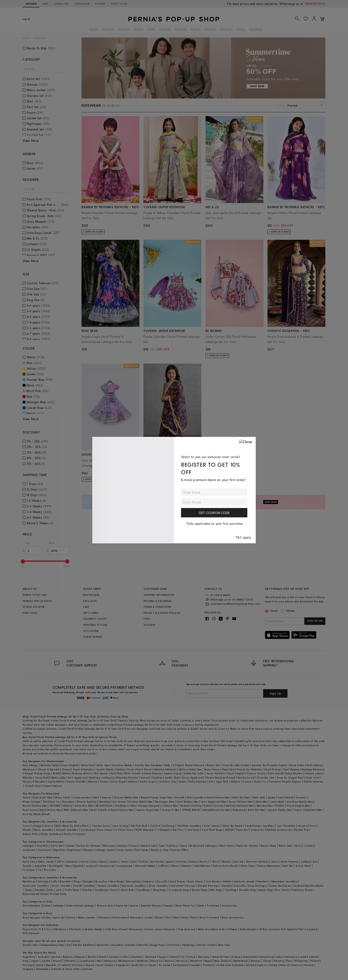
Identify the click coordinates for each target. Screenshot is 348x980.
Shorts (203, 862)
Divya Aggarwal (192, 778)
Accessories (107, 866)
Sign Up (275, 693)
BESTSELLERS (91, 595)
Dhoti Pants (227, 846)
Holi (36, 945)
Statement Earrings (183, 886)
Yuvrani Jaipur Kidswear (160, 929)
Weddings (188, 945)
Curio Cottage (32, 826)
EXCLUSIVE (90, 601)
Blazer (159, 917)
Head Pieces (177, 881)
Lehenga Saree (105, 850)
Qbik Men (262, 802)
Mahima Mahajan (165, 769)
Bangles (88, 881)
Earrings (43, 881)
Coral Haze (192, 830)
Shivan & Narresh (49, 769)
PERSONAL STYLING (95, 625)
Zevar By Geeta (232, 826)
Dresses (123, 846)
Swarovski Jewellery (36, 886)
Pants (103, 862)
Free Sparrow (187, 929)
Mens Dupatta (74, 866)
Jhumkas (227, 886)
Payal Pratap (273, 769)
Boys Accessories (233, 917)
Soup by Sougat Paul (290, 778)
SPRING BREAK (191, 810)
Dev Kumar (119, 802)
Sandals (40, 890)
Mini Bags (217, 890)
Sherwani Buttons (257, 862)
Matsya (93, 781)
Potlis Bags (72, 890)
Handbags (101, 890)
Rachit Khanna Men (35, 806)
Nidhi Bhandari (145, 830)
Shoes (29, 890)
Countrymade (81, 797)
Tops (162, 846)
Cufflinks (163, 866)
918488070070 (315, 4)
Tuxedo (27, 866)
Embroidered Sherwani (127, 917)
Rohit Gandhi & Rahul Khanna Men (112, 810)
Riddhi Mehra (61, 773)
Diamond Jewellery (134, 886)
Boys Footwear (210, 917)
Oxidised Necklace (305, 886)
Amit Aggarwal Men (214, 802)
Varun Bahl (42, 778)
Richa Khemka (197, 781)
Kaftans (172, 846)
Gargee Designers (150, 806)
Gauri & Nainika (83, 769)
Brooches (50, 870)
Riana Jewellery (44, 830)
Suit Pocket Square (162, 862)
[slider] (23, 561)
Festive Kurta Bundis (226, 866)
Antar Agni (103, 765)
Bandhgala (56, 866)
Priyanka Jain (266, 778)
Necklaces (29, 881)
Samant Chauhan (151, 778)
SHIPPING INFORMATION (159, 595)
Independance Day (52, 945)
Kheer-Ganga (31, 802)
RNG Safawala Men (76, 810)
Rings (77, 881)
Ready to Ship (160, 850)
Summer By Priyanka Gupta (269, 765)
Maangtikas (134, 881)
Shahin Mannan (313, 781)
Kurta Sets (57, 846)
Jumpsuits (29, 850)
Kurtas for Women (89, 846)
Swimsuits (45, 850)
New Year (224, 945)
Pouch (114, 890)
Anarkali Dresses (151, 905)
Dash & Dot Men (43, 797)
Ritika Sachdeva (51, 834)
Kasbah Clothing (191, 806)
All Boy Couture (269, 929)
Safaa (182, 781)
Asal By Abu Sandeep (148, 765)
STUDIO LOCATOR (34, 607)
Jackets (309, 846)
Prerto (68, 834)
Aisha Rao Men (84, 806)
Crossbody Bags (179, 890)
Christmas (173, 945)
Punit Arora (30, 810)
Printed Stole (58, 894)
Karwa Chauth (207, 945)
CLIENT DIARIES (93, 637)
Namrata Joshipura (101, 778)
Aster (207, 826)
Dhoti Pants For (185, 905)
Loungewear (125, 866)
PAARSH (280, 806)
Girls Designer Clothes (37, 905)
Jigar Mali (222, 781)
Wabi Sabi (259, 797)
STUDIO (100, 4)
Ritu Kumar (101, 773)
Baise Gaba (297, 765)
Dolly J (168, 765)
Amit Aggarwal (77, 778)
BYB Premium (31, 933)
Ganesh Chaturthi (136, 945)
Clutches (87, 890)
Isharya (48, 826)
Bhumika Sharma (127, 778)
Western (186, 866)
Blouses (88, 850)
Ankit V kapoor (102, 797)
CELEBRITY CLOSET (95, 619)
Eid (69, 945)
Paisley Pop (302, 830)
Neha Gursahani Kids (211, 929)
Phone (290, 611)
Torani (104, 781)
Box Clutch (282, 890)
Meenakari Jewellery (284, 881)
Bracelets (66, 881)
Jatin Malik (277, 802)
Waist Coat (128, 862)
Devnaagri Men (165, 802)
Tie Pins (143, 862)
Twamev (301, 797)
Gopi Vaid (312, 778)
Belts (50, 890)
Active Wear (303, 866)
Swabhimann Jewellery (260, 826)
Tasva (26, 797)
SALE (86, 607)
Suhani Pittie (31, 834)
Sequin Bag (266, 890)
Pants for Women (247, 846)
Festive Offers (180, 850)
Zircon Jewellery (62, 886)
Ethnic (175, 866)
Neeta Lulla (58, 778)
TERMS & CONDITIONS (157, 607)
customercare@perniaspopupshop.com (235, 604)
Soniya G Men (171, 810)
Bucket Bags (200, 890)
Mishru (183, 769)
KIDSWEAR (82, 4)
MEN (45, 4)
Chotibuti (75, 929)
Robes (193, 862)
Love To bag (120, 826)
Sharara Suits (105, 905)
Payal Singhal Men (298, 806)
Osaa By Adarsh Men (236, 765)
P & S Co (45, 929)
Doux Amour (105, 830)
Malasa (133, 781)
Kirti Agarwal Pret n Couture (299, 929)
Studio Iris (260, 781)
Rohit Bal (116, 773)
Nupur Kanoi (212, 769)
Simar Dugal (118, 781)
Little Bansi (60, 929)
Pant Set (288, 866)
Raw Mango (30, 765)
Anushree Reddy (122, 765)
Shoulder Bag (247, 890)
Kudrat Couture (213, 806)
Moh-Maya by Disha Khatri (73, 826)
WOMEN (31, 4)
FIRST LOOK (119, 4)
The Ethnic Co (51, 802)
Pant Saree (141, 850)
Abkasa (67, 806)
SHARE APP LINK (315, 621)
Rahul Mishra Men (50, 810)
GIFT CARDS (91, 613)
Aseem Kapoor (53, 786)
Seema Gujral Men (148, 810)
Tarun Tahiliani (216, 773)
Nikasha (28, 778)
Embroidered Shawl (35, 894)
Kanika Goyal (246, 778)
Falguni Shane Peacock (190, 765)
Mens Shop (248, 866)
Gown (134, 846)
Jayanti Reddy (105, 769)
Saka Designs (248, 929)
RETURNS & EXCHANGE (158, 601)
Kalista (121, 769)
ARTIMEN (55, 806)
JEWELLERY (61, 4)
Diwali (27, 945)
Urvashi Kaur (33, 786)
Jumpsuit (91, 866)
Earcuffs (162, 881)
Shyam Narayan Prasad (220, 778)
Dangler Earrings (208, 886)
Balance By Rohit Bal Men (249, 810)
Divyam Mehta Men (126, 797)
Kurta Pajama (289, 862)
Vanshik (180, 797)
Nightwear (74, 850)
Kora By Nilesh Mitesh (36, 814)
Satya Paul (87, 765)
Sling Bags (159, 890)
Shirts (60, 862)
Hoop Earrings (257, 886)
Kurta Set (122, 905)
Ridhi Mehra (314, 765)
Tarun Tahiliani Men (241, 802)
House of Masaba (34, 781)
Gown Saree (124, 850)
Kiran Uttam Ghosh (140, 769)
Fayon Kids (30, 929)
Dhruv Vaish (62, 797)
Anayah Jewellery (67, 830)
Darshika (105, 802)
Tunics (183, 846)
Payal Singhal (236, 773)
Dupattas (59, 850)
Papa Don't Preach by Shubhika (242, 769)
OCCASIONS (91, 631)
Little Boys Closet (116, 929)
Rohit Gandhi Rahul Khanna (285, 773)
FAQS (147, 619)
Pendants (263, 881)
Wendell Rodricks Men (216, 810)
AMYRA (229, 830)
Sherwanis (109, 846)
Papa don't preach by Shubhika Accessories (264, 830)
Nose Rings (117, 881)
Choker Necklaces (279, 886)
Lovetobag (88, 830)
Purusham (69, 802)
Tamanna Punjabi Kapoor (285, 781)
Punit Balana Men (188, 802)
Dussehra (117, 945)
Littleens (232, 929)
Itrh (211, 781)
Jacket (148, 917)
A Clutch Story (124, 830)
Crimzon (79, 834)
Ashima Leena (314, 773)
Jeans (275, 862)
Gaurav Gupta (256, 773)
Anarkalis (43, 846)
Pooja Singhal (69, 765)
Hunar (216, 826)
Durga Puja (157, 945)
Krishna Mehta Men (141, 802)
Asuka (272, 797)
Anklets (227, 881)
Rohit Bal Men (241, 797)
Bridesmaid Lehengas (203, 846)
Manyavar (29, 769)
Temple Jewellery (108, 886)
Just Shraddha (286, 826)
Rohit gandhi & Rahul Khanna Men (208, 797)
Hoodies (182, 862)
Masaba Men (265, 806)
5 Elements (164, 830)
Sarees (70, 846)
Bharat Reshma (87, 802)
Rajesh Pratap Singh (38, 773)
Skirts (298, 846)
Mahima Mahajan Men (240, 806)
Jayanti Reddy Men (280, 810)
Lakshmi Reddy (93, 929)
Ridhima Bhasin (82, 773)
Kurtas (85, 862)
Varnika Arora (101, 826)
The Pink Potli (139, 826)
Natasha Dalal (49, 765)
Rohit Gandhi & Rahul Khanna (143, 773)
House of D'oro (307, 826)
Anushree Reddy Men (300, 802)
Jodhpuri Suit (309, 862)
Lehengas (29, 846)
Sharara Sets (148, 846)
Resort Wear (268, 846)
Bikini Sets (285, 846)
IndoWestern (202, 866)
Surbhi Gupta (148, 781)
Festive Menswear (269, 866)
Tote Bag (231, 890)
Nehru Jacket (46, 862)
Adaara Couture (241, 781)
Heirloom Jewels (244, 881)
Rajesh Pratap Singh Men (157, 797)
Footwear (29, 870)
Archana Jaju (168, 781)
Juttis (59, 890)
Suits (94, 862)
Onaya (66, 769)
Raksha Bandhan (84, 945)
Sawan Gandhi (76, 781)
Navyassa (135, 929)
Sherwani (72, 862)
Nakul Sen (196, 769)
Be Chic (178, 830)
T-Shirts (215, 862)
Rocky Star (214, 765)
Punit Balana (291, 769)
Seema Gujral (173, 773)
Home (27, 38)
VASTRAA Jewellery (189, 826)
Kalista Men (170, 806)
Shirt (168, 917)
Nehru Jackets (87, 917)
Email (272, 611)
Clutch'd (155, 826)
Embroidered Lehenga (80, 905)
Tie (39, 870)
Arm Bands (213, 881)
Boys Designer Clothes (37, 917)
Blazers (227, 862)
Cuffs (54, 881)
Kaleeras (149, 881)
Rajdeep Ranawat (313, 769)
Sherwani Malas (145, 866)
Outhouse (168, 826)
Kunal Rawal (285, 797)
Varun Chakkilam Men (308, 810)
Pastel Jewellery (85, 886)
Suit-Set (239, 862)
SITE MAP (149, 625)
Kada (320, 886)
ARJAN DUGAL (104, 806)
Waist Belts (128, 890)
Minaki (27, 830)
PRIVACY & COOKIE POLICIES (162, 613)
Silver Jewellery (158, 886)
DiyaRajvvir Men (126, 806)
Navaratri (103, 945)
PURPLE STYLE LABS (35, 595)
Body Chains (196, 881)
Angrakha (41, 866)
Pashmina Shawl (302, 890)
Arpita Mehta (56, 781)
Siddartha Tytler (194, 773)
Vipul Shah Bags (212, 830)
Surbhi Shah (172, 778)
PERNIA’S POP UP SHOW (37, 601)
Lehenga (58, 905)
